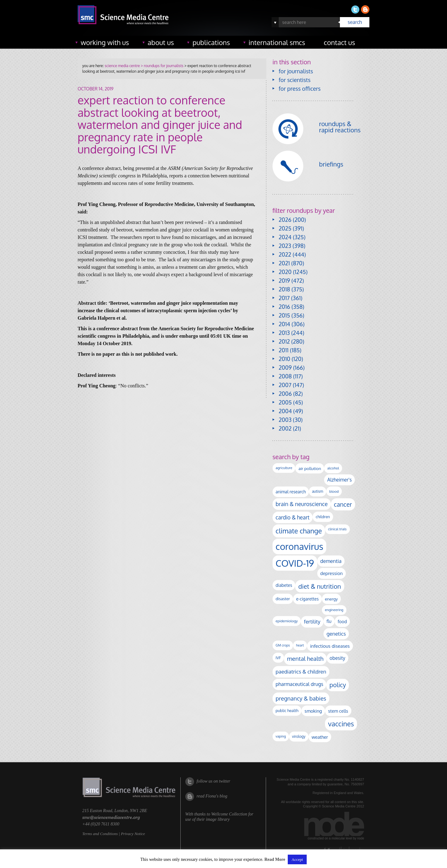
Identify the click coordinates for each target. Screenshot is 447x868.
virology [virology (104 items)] (299, 736)
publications (211, 42)
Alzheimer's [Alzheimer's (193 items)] (339, 480)
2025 (285, 228)
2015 (284, 315)
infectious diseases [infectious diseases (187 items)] (330, 646)
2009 (285, 368)
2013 (284, 333)
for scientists (295, 80)
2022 (285, 254)
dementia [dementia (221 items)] (331, 561)
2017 (284, 298)
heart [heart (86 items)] (300, 645)
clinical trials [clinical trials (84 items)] (337, 529)
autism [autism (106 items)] (318, 491)
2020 (285, 272)
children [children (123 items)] (323, 517)
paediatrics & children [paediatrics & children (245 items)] (301, 672)
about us (161, 42)
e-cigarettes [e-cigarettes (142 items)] (307, 599)
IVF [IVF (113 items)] (278, 658)
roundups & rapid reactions (340, 127)
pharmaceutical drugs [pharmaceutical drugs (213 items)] (300, 684)
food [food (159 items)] (342, 621)
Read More (275, 860)
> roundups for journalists (161, 66)
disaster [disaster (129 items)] (283, 599)
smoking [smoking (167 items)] (313, 711)
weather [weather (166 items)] (320, 737)
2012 (284, 341)
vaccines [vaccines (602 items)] (341, 724)
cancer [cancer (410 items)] (343, 504)
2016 (284, 307)
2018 (284, 289)
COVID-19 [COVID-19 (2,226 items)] (295, 563)
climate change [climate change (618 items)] (299, 531)
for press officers (300, 89)
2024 (285, 237)
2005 (285, 402)
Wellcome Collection (229, 814)
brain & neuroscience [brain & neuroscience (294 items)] (302, 504)
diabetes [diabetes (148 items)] (284, 585)
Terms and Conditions (100, 834)
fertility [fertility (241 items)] (312, 621)
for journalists (296, 71)
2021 (284, 263)
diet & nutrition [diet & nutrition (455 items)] (320, 586)
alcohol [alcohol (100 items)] (333, 468)
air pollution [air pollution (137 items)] (310, 468)
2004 (285, 411)
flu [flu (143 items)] (329, 621)
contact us (339, 42)
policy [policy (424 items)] (338, 685)
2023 (285, 246)
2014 (284, 324)
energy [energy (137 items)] (331, 599)
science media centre (122, 66)
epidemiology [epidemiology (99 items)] (287, 621)
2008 (285, 376)
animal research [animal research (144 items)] (291, 492)
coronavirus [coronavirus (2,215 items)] (300, 546)
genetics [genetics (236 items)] (336, 634)
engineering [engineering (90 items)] (334, 610)
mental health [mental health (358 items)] (305, 658)
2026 (285, 220)
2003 (285, 420)
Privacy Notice (133, 834)
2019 (284, 281)
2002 (285, 428)
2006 (285, 394)
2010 (284, 359)
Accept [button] (297, 859)
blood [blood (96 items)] (334, 491)
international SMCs (277, 42)
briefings (331, 164)
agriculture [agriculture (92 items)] (284, 468)
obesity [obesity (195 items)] (337, 658)
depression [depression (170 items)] (332, 573)
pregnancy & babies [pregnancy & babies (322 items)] (301, 698)
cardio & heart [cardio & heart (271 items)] (293, 517)
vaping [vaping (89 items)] (281, 736)
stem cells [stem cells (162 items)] (338, 711)
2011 (284, 350)
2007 (285, 385)
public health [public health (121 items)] (287, 710)
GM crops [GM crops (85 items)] (283, 645)
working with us (105, 42)
